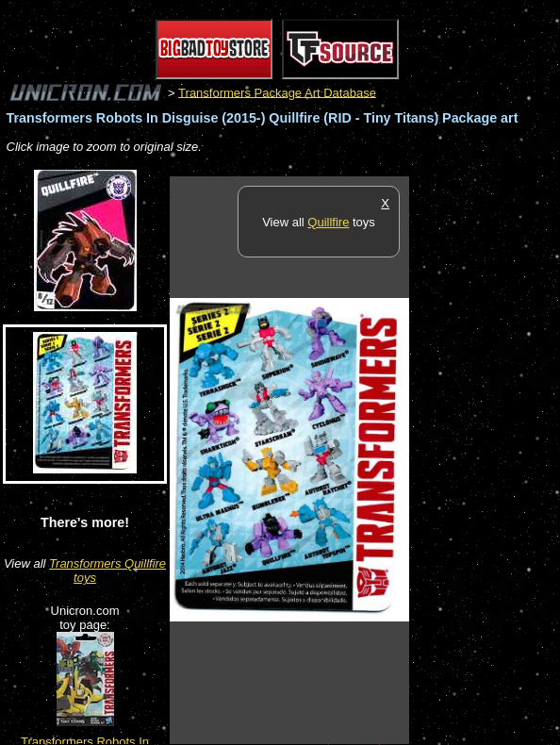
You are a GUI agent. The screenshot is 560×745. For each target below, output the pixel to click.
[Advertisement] (485, 459)
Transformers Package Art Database (277, 92)
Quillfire (328, 222)
